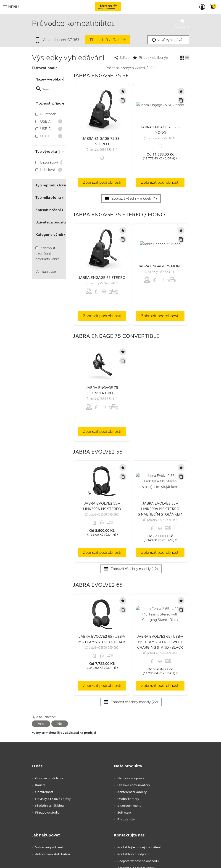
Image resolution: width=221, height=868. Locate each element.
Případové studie (47, 827)
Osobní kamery (128, 813)
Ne (60, 738)
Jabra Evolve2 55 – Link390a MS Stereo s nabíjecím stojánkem (160, 512)
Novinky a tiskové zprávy (53, 813)
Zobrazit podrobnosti (102, 182)
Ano (41, 738)
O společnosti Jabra (49, 793)
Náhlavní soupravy (131, 793)
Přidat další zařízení (108, 40)
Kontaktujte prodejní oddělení (139, 862)
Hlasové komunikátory (134, 799)
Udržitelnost (44, 806)
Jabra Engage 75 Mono (160, 281)
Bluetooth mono (129, 820)
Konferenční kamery (132, 806)
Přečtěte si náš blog (49, 820)
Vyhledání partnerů (49, 862)
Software (124, 827)
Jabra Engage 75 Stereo (102, 278)
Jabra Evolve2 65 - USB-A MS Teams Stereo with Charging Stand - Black (160, 656)
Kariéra (40, 799)
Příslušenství (126, 834)
